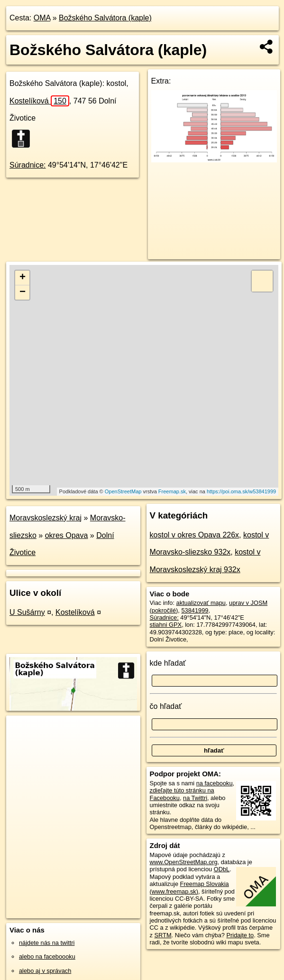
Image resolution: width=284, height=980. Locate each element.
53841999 (195, 610)
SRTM (163, 935)
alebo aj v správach (45, 971)
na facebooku (215, 783)
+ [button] (23, 278)
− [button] (23, 292)
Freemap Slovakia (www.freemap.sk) (189, 887)
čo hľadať (166, 706)
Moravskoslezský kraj (46, 518)
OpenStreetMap (123, 491)
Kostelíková (39, 101)
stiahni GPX (166, 625)
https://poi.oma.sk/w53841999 (241, 491)
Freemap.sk (172, 491)
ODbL (222, 869)
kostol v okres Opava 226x (195, 535)
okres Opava (67, 535)
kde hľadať (168, 663)
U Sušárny (27, 612)
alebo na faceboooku (47, 956)
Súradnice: (28, 165)
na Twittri (195, 798)
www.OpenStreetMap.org (184, 862)
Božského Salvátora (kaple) (105, 18)
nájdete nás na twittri (47, 943)
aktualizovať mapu (201, 603)
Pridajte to (240, 935)
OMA (42, 18)
